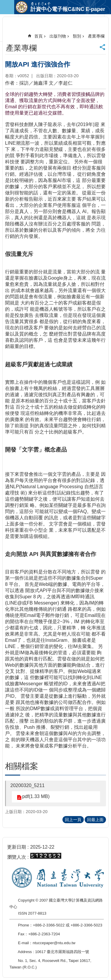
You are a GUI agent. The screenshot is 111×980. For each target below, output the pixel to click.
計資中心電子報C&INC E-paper (68, 9)
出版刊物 (58, 36)
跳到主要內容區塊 (3, 3)
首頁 (38, 36)
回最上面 (95, 820)
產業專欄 (96, 36)
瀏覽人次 (17, 857)
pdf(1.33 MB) (36, 796)
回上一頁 (73, 820)
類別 (77, 36)
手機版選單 (7, 7)
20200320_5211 (28, 785)
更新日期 (17, 847)
